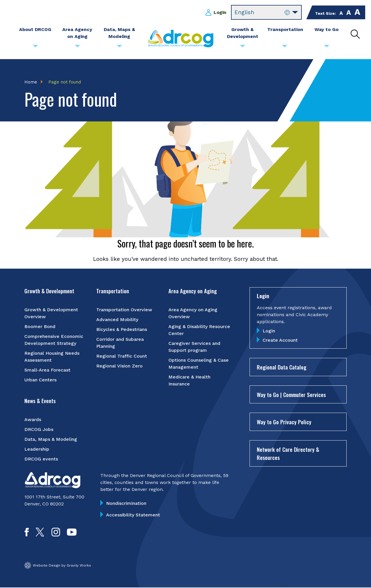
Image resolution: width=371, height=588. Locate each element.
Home (31, 82)
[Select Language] (266, 12)
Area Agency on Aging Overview (193, 313)
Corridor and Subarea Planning (120, 343)
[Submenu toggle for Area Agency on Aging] (77, 48)
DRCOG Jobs (39, 430)
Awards (33, 420)
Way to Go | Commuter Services (291, 395)
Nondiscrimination (126, 504)
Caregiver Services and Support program (194, 347)
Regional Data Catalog (282, 367)
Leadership (37, 449)
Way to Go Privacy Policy (284, 422)
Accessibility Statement (133, 515)
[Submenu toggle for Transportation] (285, 48)
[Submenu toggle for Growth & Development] (243, 48)
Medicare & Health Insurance (189, 381)
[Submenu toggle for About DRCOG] (35, 48)
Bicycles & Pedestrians (122, 330)
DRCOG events (41, 459)
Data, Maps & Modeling (51, 439)
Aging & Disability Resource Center (199, 330)
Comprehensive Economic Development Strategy (54, 340)
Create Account (280, 341)
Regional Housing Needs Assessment (52, 357)
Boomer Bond (40, 327)
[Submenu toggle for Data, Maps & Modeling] (119, 48)
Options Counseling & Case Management (199, 364)
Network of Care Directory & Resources (288, 454)
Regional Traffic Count (122, 356)
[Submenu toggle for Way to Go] (327, 48)
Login (220, 12)
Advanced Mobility (117, 320)
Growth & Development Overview (51, 313)
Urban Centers (40, 380)
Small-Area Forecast (47, 370)
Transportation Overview (124, 310)
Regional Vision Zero (119, 366)
